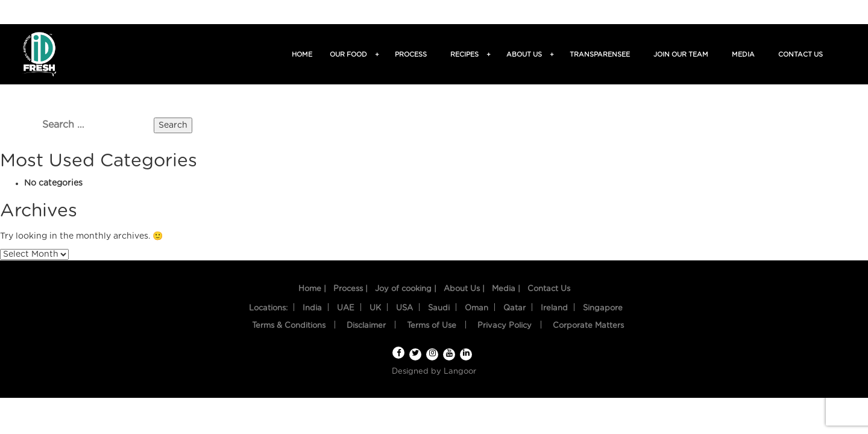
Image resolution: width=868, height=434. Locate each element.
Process (411, 55)
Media (743, 55)
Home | (312, 289)
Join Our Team (681, 55)
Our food (350, 55)
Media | (506, 289)
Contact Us (549, 289)
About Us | (464, 289)
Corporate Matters (588, 326)
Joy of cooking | (406, 289)
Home (302, 55)
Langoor (460, 372)
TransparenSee (600, 55)
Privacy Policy (505, 326)
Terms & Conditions (289, 326)
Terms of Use (432, 326)
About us (526, 55)
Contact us (800, 55)
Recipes (466, 55)
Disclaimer (366, 326)
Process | (351, 289)
